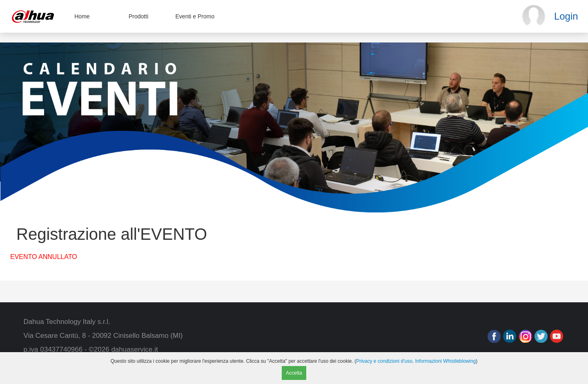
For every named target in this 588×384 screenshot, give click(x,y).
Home (82, 16)
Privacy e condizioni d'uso (384, 361)
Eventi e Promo (195, 16)
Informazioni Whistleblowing (446, 361)
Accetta (294, 373)
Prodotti (138, 16)
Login (566, 16)
